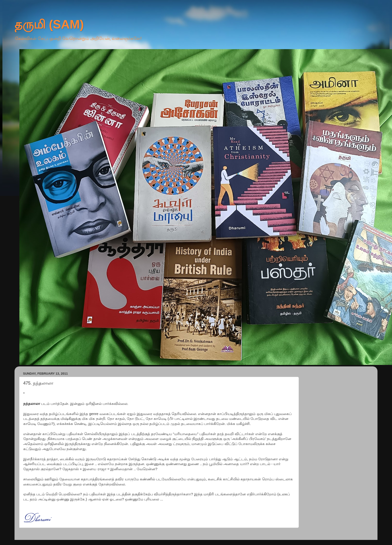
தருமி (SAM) (49, 24)
